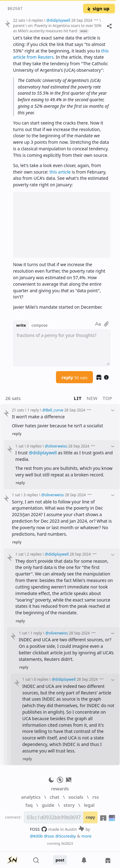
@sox (49, 836)
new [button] (92, 398)
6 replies (36, 20)
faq (29, 805)
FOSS (38, 829)
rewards (60, 788)
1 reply (33, 410)
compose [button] (39, 325)
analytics (31, 797)
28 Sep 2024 (82, 20)
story (69, 805)
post (60, 860)
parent (19, 25)
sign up (98, 8)
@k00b (36, 836)
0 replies (34, 446)
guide (48, 805)
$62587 (15, 9)
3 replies (31, 495)
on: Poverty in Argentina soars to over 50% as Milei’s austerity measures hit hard (57, 28)
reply (75, 377)
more (87, 836)
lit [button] (78, 398)
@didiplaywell (43, 453)
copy (90, 817)
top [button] (107, 398)
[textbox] (62, 348)
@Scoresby (66, 836)
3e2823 (67, 843)
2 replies (34, 554)
